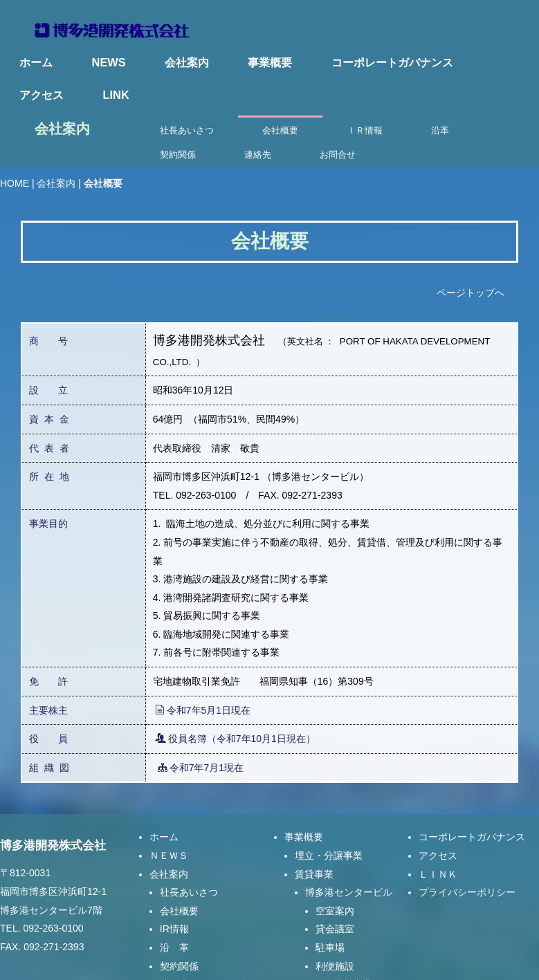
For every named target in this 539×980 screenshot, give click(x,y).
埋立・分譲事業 (329, 799)
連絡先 (174, 929)
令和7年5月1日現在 (203, 654)
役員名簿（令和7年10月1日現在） (235, 683)
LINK (116, 95)
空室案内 (335, 855)
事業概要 (270, 62)
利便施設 (335, 910)
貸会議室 (335, 873)
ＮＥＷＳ (169, 799)
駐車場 (330, 891)
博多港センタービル (349, 837)
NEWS (109, 62)
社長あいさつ (189, 837)
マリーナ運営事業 (334, 929)
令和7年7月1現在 (201, 712)
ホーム (36, 62)
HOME (15, 128)
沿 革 (174, 891)
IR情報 (174, 873)
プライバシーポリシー (467, 837)
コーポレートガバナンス (392, 62)
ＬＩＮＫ (438, 818)
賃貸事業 (314, 818)
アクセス (42, 95)
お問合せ (179, 947)
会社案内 (187, 62)
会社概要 (179, 855)
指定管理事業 (324, 947)
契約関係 (179, 910)
